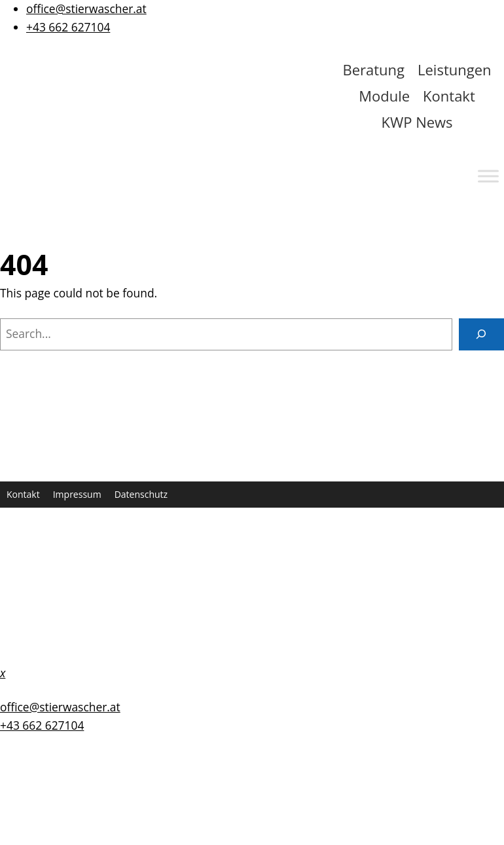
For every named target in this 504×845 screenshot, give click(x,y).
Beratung (373, 69)
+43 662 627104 (68, 27)
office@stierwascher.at (86, 9)
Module (384, 96)
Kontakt (449, 96)
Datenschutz (141, 494)
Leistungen (455, 69)
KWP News (417, 122)
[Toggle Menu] (488, 176)
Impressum (77, 494)
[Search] (481, 334)
